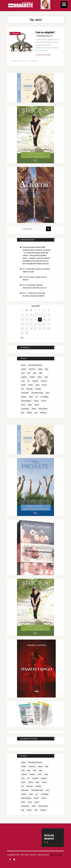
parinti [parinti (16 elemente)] (30, 405)
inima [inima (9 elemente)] (47, 393)
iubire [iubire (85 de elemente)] (31, 397)
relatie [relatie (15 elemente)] (34, 409)
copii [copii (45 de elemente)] (35, 373)
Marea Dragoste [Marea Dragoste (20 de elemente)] (26, 401)
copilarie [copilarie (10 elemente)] (24, 377)
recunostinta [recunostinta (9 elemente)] (25, 409)
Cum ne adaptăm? (45, 32)
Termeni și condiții (56, 855)
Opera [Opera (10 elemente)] (23, 405)
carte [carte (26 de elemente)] (23, 373)
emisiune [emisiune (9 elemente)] (44, 381)
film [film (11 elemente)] (22, 389)
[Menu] (64, 5)
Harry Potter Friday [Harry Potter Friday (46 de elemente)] (37, 393)
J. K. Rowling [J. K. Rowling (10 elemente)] (44, 397)
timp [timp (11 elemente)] (23, 413)
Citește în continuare (43, 54)
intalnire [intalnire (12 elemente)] (24, 397)
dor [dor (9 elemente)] (28, 381)
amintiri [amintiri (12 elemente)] (24, 369)
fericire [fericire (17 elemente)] (44, 385)
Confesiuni (15, 33)
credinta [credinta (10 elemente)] (32, 377)
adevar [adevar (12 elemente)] (23, 365)
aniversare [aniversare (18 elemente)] (32, 369)
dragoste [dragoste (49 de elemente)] (35, 381)
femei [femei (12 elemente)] (38, 385)
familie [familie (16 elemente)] (23, 385)
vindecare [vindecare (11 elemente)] (43, 413)
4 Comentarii (34, 61)
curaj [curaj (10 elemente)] (23, 381)
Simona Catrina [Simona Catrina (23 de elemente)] (43, 409)
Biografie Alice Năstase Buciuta (38, 264)
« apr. (22, 338)
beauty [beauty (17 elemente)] (40, 369)
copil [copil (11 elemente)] (40, 373)
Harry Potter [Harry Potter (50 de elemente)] (25, 393)
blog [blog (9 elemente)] (46, 369)
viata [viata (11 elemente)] (36, 413)
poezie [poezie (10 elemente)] (37, 405)
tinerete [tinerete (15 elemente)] (29, 413)
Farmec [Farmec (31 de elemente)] (31, 385)
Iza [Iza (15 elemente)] (37, 397)
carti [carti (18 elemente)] (29, 373)
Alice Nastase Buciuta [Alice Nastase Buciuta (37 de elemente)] (35, 365)
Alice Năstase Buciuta (44, 36)
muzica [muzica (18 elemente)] (44, 401)
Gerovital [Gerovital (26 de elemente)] (38, 389)
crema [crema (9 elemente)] (40, 377)
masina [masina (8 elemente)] (36, 401)
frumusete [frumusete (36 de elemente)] (30, 389)
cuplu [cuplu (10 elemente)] (46, 377)
